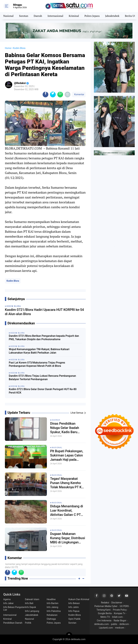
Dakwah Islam (32, 599)
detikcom (124, 624)
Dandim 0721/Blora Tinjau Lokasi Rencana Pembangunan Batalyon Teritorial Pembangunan (42, 378)
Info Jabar (8, 603)
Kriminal (74, 16)
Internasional (55, 16)
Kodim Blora (13, 281)
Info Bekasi (74, 603)
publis (114, 624)
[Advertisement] (114, 179)
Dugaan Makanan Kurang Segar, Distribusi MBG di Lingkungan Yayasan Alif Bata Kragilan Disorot (68, 538)
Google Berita (105, 613)
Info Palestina (54, 611)
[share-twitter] (53, 95)
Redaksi (105, 603)
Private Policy (120, 610)
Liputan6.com (106, 628)
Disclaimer (117, 603)
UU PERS (124, 606)
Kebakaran (52, 615)
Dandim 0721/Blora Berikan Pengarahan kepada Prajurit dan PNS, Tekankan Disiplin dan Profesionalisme (44, 338)
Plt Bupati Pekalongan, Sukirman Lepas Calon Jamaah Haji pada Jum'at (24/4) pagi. (67, 455)
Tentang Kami (104, 610)
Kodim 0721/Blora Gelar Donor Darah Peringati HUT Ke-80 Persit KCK (43, 391)
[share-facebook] (45, 95)
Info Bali (29, 603)
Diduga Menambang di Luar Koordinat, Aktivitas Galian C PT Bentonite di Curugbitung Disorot (67, 511)
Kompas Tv (120, 613)
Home (8, 48)
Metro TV (105, 617)
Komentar (79, 94)
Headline (51, 599)
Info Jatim (73, 607)
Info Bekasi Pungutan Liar (14, 608)
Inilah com (117, 617)
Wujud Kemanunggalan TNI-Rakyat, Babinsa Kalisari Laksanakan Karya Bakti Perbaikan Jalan (39, 351)
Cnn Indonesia (104, 621)
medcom (120, 628)
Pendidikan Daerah (13, 623)
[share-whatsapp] (60, 95)
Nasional (8, 16)
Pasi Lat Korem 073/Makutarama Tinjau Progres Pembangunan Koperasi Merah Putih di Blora (37, 364)
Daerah (38, 16)
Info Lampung (32, 611)
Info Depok (30, 607)
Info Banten (53, 603)
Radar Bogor (120, 621)
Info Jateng (53, 607)
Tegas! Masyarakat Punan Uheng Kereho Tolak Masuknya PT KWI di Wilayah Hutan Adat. (68, 483)
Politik (28, 623)
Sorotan (24, 16)
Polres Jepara (92, 16)
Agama (7, 599)
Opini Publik (74, 619)
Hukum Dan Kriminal (79, 599)
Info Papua (74, 611)
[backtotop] (69, 635)
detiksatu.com (101, 624)
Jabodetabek (112, 16)
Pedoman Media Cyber (106, 606)
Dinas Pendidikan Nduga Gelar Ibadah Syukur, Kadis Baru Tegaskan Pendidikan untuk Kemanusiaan (66, 428)
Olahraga (51, 619)
